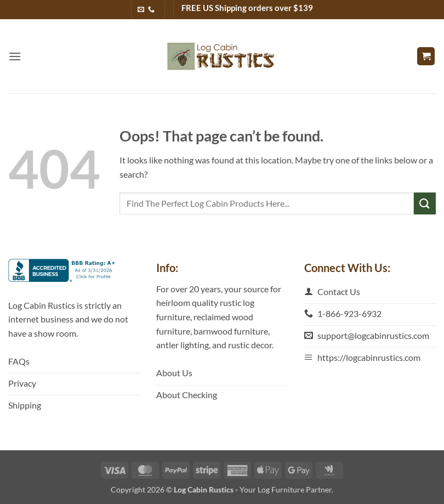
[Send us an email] (141, 10)
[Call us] (151, 10)
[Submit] (425, 203)
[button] (15, 56)
